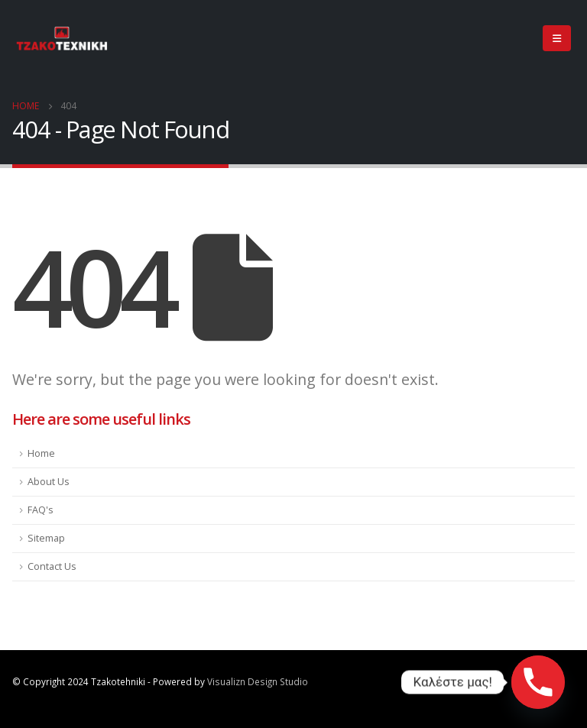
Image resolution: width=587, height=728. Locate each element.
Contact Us (52, 566)
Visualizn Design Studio (258, 681)
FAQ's (41, 510)
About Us (49, 482)
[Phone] (538, 682)
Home (41, 453)
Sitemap (46, 538)
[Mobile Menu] (557, 38)
